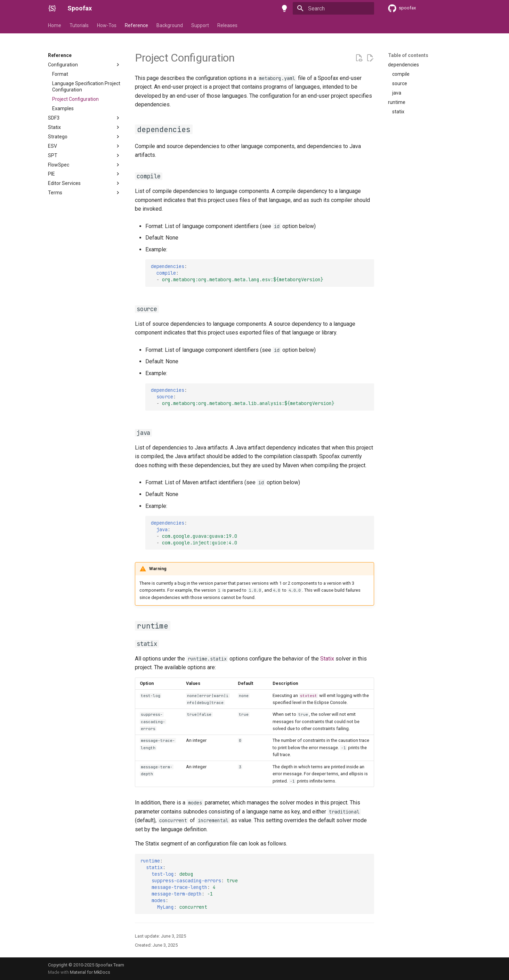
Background (170, 25)
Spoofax (80, 8)
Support (200, 25)
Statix (327, 659)
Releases (227, 25)
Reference (136, 25)
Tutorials (79, 25)
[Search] (333, 8)
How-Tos (107, 25)
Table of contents (408, 55)
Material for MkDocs (90, 972)
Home (55, 25)
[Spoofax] (52, 8)
